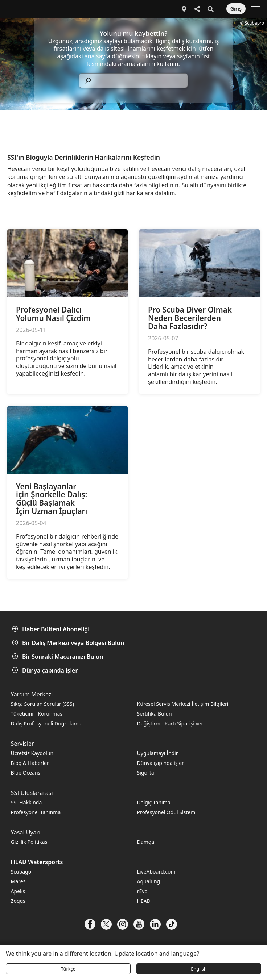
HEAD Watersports (37, 862)
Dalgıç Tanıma (154, 802)
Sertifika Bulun (155, 714)
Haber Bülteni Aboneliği (52, 629)
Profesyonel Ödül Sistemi (167, 812)
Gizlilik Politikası (30, 842)
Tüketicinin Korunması (37, 714)
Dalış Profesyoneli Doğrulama (46, 723)
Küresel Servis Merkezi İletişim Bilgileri (183, 704)
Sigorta (146, 773)
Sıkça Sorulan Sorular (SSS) (42, 704)
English (199, 969)
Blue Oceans (26, 773)
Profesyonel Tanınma (36, 812)
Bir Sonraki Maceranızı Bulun (58, 657)
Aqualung (149, 881)
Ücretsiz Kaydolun (32, 753)
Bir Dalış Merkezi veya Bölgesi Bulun (69, 643)
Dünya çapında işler (46, 670)
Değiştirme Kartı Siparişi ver (170, 723)
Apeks (18, 891)
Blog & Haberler (30, 763)
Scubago (21, 872)
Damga (146, 842)
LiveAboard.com (156, 872)
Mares (18, 881)
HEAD (144, 901)
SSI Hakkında (26, 802)
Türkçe (68, 969)
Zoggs (18, 901)
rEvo (142, 891)
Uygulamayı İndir (158, 753)
